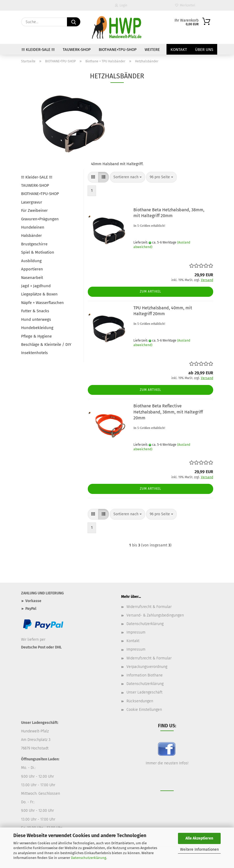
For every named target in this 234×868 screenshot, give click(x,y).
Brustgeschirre (34, 244)
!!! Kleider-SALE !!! (38, 50)
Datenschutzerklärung (89, 858)
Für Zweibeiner (34, 210)
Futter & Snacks (35, 311)
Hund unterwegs (36, 319)
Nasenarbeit (32, 278)
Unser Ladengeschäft (144, 692)
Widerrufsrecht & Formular (149, 607)
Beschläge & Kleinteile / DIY (46, 344)
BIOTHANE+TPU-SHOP (118, 50)
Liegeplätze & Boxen (39, 294)
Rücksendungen (140, 701)
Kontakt (179, 50)
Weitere (152, 50)
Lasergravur (32, 202)
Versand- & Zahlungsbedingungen (155, 615)
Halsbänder (31, 236)
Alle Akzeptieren (199, 838)
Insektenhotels (34, 353)
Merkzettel (185, 5)
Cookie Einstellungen (144, 710)
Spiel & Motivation (38, 252)
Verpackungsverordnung (147, 667)
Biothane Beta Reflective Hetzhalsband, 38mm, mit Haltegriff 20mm (168, 412)
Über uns (204, 50)
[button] (93, 177)
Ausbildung (31, 261)
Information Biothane (145, 675)
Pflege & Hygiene (36, 336)
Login (121, 5)
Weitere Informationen (199, 849)
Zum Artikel (150, 291)
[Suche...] (74, 22)
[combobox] (128, 177)
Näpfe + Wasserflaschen (42, 303)
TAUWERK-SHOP (77, 50)
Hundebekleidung (37, 328)
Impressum (136, 632)
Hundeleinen (33, 227)
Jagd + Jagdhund (36, 286)
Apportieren (32, 269)
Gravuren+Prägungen (40, 219)
